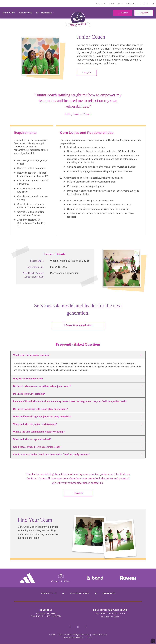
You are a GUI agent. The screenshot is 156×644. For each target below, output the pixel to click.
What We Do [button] (10, 13)
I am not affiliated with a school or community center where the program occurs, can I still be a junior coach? (78, 401)
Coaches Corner (79, 593)
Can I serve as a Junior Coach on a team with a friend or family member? (78, 454)
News (120, 4)
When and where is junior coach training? (78, 424)
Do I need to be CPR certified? (78, 394)
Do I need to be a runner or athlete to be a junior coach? (78, 386)
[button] (153, 4)
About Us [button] (101, 4)
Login (2, 3)
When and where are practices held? (78, 439)
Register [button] (144, 13)
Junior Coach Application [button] (78, 325)
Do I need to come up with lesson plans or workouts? (78, 409)
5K (38, 13)
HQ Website (109, 593)
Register (87, 73)
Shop (112, 4)
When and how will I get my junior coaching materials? (78, 416)
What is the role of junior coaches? (78, 355)
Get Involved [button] (27, 13)
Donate (123, 13)
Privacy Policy (100, 635)
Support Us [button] (48, 13)
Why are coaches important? (78, 379)
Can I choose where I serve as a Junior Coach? (78, 447)
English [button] (130, 4)
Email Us (78, 493)
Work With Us (49, 593)
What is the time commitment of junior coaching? (78, 432)
